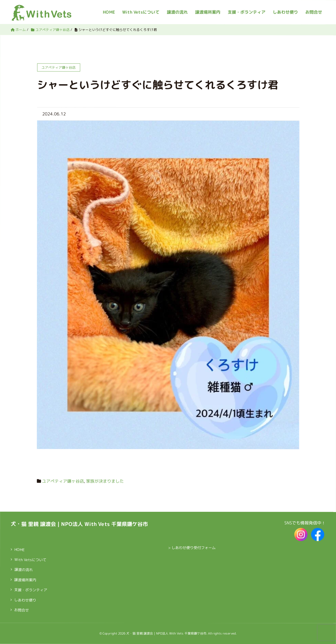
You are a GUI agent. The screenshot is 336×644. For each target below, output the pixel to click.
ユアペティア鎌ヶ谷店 (63, 481)
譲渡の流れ (24, 570)
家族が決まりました (105, 481)
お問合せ (314, 12)
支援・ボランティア (247, 12)
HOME (20, 549)
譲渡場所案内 (208, 12)
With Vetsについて (30, 560)
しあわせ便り (285, 12)
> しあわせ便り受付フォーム (192, 548)
